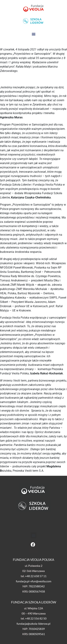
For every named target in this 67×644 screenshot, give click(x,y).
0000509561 (37, 634)
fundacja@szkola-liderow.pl (33, 624)
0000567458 (37, 591)
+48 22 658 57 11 (36, 576)
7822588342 (37, 586)
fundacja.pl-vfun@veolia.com (34, 581)
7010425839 (37, 629)
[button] (33, 34)
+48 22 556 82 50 (36, 618)
